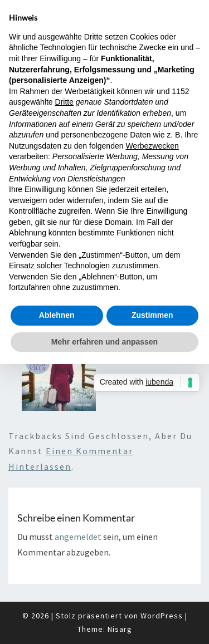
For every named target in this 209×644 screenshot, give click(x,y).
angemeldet (78, 537)
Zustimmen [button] (152, 315)
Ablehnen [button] (57, 315)
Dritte (64, 102)
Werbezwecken (152, 146)
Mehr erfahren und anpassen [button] (104, 342)
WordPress (162, 616)
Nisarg (120, 629)
